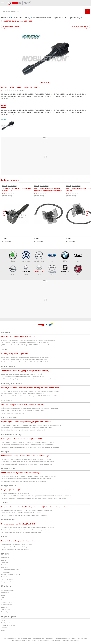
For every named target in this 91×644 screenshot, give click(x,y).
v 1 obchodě (6, 241)
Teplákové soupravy (7, 605)
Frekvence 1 (5, 628)
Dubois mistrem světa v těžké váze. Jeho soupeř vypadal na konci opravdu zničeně (25, 357)
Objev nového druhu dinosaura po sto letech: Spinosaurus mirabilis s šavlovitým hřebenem (27, 527)
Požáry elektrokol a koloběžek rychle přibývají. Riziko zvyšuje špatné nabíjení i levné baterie (28, 442)
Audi (78, 257)
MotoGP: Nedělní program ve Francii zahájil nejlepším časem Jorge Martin (23, 411)
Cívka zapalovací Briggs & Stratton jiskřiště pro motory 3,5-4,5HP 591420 (48, 189)
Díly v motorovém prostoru (42, 18)
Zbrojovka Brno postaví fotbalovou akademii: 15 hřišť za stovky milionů (22, 374)
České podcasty (6, 623)
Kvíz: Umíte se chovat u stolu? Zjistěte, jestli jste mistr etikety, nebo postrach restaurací (26, 459)
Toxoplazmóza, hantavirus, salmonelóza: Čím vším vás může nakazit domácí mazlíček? (26, 510)
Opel (13, 270)
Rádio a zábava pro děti (8, 625)
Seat (65, 270)
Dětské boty (5, 607)
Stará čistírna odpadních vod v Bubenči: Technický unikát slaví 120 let (21, 532)
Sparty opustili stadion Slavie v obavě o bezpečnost (16, 547)
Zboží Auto (4, 577)
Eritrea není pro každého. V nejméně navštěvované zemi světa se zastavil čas (24, 481)
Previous (4, 213)
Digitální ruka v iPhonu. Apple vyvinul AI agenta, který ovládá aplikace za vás (23, 430)
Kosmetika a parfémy (7, 602)
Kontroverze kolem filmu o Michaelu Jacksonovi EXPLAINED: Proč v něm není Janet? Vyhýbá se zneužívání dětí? (34, 498)
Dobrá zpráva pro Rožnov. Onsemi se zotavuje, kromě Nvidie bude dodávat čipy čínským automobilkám (31, 425)
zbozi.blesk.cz (5, 567)
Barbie (3, 595)
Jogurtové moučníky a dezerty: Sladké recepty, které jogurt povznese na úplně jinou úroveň (27, 462)
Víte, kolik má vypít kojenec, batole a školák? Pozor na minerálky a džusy (22, 394)
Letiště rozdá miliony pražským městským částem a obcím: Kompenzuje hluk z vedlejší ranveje (29, 379)
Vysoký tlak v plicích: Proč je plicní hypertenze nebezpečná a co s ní (21, 513)
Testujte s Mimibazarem (8, 590)
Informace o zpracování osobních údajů (37, 641)
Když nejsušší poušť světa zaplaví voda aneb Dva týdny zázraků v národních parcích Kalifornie (29, 476)
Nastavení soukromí (61, 641)
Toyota (39, 270)
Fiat (78, 270)
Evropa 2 (4, 630)
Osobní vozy (5, 562)
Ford (52, 257)
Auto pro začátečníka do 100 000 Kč (12, 575)
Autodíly (27, 18)
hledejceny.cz (5, 558)
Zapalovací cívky (74, 18)
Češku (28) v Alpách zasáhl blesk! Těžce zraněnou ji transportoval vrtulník (23, 377)
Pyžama (4, 600)
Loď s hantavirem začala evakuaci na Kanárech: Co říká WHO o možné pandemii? (25, 343)
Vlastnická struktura (74, 641)
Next (87, 214)
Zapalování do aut (60, 18)
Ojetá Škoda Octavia (7, 579)
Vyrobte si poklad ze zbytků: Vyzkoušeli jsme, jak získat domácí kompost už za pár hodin (27, 464)
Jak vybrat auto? (6, 582)
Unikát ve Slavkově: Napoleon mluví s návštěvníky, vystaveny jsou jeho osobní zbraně (26, 479)
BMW (65, 257)
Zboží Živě (4, 560)
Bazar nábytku (5, 612)
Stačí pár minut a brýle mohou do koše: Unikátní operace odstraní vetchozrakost (24, 515)
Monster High (5, 593)
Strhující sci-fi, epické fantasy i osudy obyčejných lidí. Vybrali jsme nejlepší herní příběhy (27, 428)
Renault (26, 270)
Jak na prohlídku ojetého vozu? (10, 570)
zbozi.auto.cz (6, 18)
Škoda (13, 257)
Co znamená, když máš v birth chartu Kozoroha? (15, 493)
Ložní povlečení (6, 610)
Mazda (52, 270)
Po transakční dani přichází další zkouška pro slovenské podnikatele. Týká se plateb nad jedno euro (30, 447)
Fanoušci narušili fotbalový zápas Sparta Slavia (15, 549)
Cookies (52, 641)
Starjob (3, 620)
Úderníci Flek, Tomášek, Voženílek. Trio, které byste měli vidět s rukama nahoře (24, 360)
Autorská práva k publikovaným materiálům (57, 639)
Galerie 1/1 (46, 82)
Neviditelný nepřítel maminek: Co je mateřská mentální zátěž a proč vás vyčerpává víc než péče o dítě (31, 391)
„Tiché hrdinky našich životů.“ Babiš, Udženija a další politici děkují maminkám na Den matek (28, 345)
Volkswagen (26, 257)
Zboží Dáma (5, 565)
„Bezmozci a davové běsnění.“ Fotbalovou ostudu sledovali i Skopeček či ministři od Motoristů (28, 340)
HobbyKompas (5, 572)
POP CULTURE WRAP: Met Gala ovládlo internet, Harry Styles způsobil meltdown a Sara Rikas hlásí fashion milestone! (36, 496)
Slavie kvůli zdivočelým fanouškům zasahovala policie (17, 544)
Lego (3, 597)
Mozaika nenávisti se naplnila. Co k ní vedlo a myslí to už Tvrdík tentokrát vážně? (25, 362)
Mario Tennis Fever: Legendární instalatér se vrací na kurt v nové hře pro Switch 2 (25, 530)
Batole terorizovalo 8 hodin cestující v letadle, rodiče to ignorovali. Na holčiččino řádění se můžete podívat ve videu (34, 396)
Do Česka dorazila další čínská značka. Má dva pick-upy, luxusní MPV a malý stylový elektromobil (29, 408)
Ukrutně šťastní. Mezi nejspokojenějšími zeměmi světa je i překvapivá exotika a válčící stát (27, 445)
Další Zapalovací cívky (9, 186)
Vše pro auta (17, 18)
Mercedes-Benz (39, 257)
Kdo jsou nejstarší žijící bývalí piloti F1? (13, 413)
